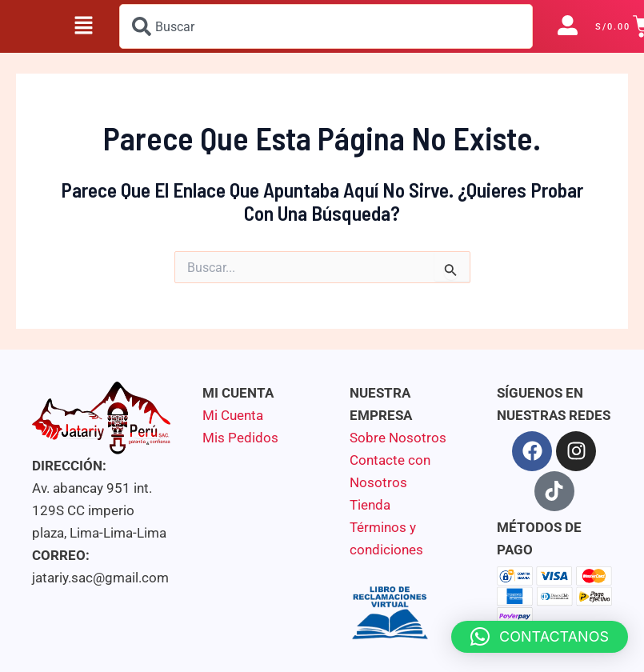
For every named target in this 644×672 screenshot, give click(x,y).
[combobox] (326, 26)
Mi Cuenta (233, 415)
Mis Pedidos (240, 438)
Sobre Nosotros (398, 438)
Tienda (370, 505)
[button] (84, 26)
